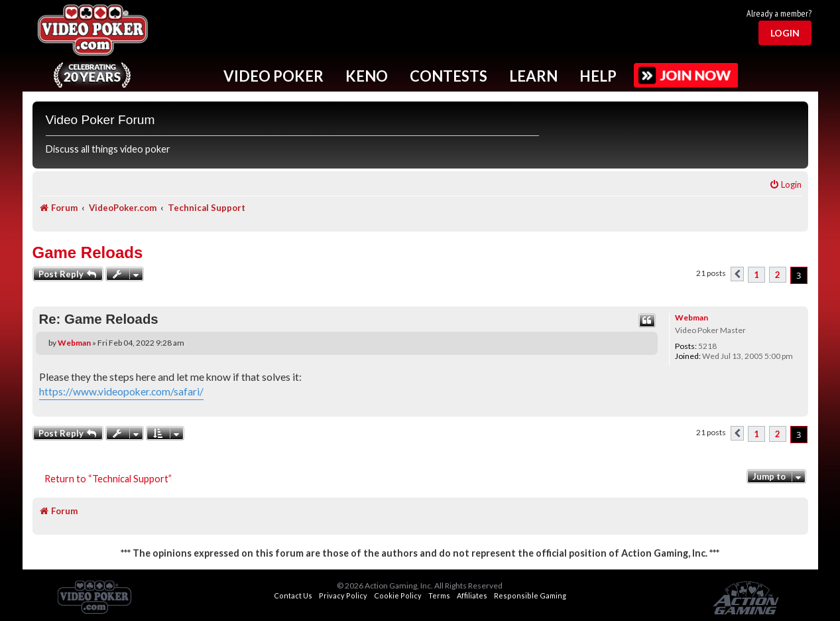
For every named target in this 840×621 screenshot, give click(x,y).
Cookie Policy (398, 595)
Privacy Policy (343, 595)
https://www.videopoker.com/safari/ (121, 391)
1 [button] (756, 275)
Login (785, 33)
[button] (737, 274)
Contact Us (293, 595)
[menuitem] (785, 185)
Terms (439, 595)
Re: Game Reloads (99, 319)
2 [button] (778, 275)
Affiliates (472, 595)
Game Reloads (88, 252)
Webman (691, 317)
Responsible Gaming (530, 595)
